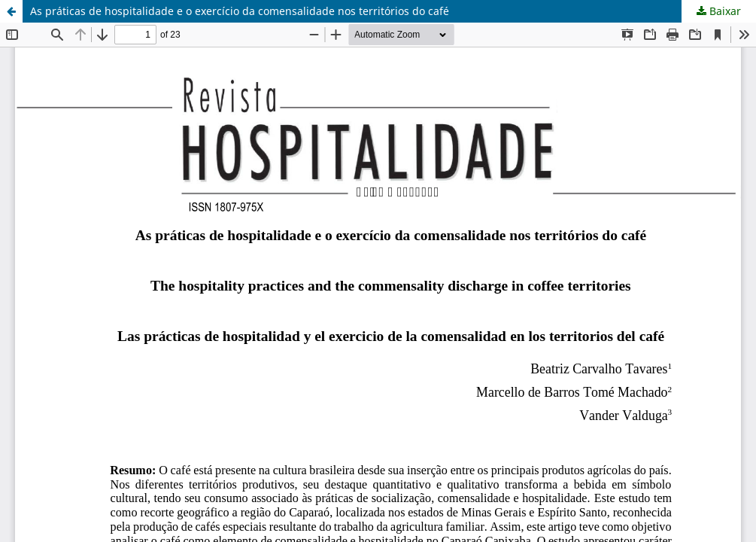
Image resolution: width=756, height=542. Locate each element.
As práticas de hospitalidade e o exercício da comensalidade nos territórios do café (240, 11)
